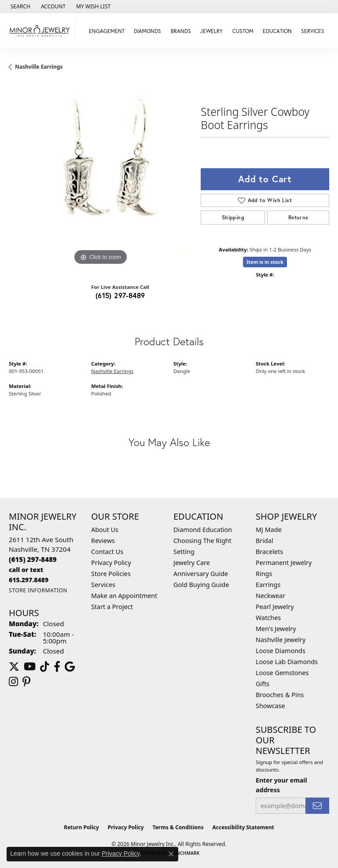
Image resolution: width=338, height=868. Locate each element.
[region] (100, 176)
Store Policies (111, 574)
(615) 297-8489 (120, 295)
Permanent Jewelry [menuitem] (284, 563)
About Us (105, 530)
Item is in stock (265, 262)
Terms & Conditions (178, 827)
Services (103, 585)
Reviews (103, 541)
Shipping (233, 217)
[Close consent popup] (171, 854)
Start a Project (112, 607)
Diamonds (147, 31)
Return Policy (81, 827)
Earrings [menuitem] (268, 585)
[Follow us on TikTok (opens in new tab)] (45, 667)
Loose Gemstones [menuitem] (282, 673)
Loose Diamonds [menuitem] (281, 651)
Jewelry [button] (211, 31)
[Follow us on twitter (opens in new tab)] (14, 667)
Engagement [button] (107, 31)
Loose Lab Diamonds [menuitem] (287, 662)
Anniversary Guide (201, 574)
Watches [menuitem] (268, 618)
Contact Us (107, 552)
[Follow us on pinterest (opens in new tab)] (26, 682)
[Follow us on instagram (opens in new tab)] (13, 682)
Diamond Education (203, 530)
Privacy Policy (111, 563)
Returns (298, 217)
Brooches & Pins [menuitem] (280, 695)
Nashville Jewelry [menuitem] (281, 640)
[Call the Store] (33, 559)
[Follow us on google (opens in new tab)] (70, 667)
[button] (20, 7)
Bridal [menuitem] (265, 541)
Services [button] (313, 31)
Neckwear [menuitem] (270, 596)
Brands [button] (181, 31)
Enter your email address (281, 785)
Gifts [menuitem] (263, 684)
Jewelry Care (192, 563)
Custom (243, 31)
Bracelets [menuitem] (269, 552)
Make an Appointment (124, 596)
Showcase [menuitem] (270, 706)
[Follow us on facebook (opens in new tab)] (57, 667)
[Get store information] (38, 590)
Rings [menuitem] (264, 574)
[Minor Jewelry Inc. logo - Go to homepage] (40, 31)
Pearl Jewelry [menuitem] (275, 607)
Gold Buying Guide (201, 585)
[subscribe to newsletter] (317, 806)
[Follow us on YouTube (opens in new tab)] (30, 667)
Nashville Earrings (39, 67)
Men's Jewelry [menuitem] (276, 629)
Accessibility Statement (243, 827)
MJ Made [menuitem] (269, 530)
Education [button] (277, 31)
